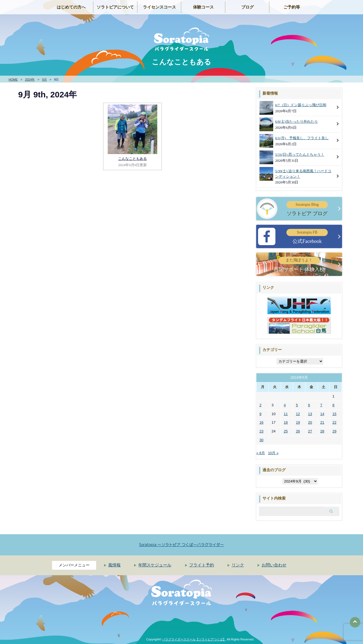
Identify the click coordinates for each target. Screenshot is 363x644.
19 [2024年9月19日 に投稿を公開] (298, 422)
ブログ (247, 7)
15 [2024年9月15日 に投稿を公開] (334, 414)
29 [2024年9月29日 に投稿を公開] (334, 431)
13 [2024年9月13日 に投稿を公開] (310, 414)
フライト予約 (202, 565)
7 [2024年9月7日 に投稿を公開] (321, 405)
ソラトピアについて (115, 7)
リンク (238, 565)
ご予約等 (292, 7)
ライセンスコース (159, 7)
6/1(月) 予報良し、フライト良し (302, 138)
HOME (13, 80)
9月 (44, 80)
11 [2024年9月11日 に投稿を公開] (286, 414)
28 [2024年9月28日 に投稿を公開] (322, 431)
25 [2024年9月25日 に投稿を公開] (286, 431)
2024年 (30, 80)
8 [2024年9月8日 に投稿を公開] (333, 405)
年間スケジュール (155, 565)
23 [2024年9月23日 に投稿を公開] (261, 431)
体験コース (203, 7)
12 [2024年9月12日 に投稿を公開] (298, 414)
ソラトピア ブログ (307, 209)
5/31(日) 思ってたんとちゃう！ (300, 154)
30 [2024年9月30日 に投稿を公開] (261, 440)
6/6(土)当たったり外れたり (296, 121)
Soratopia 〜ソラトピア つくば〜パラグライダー (182, 545)
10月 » (273, 453)
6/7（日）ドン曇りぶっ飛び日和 (301, 105)
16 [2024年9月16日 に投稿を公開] (261, 422)
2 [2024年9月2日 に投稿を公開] (260, 405)
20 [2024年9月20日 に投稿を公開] (310, 422)
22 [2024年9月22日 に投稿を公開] (334, 422)
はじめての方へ (71, 7)
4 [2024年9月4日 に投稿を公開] (285, 405)
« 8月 (261, 453)
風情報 (114, 565)
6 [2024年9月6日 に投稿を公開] (309, 405)
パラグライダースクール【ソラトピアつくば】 (194, 639)
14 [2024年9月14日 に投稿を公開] (322, 414)
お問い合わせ (274, 565)
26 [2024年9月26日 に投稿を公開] (298, 431)
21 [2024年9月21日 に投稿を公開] (322, 422)
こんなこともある (132, 159)
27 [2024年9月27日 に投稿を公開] (310, 431)
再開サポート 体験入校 (299, 264)
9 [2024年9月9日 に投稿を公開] (260, 414)
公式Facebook (307, 236)
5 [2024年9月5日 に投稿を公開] (297, 405)
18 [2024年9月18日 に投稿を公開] (286, 422)
